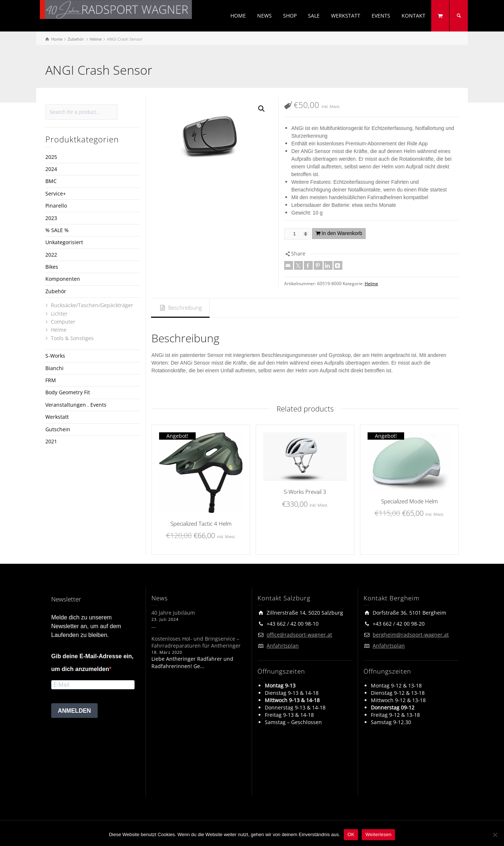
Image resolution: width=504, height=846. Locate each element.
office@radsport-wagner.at (299, 635)
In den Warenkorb (342, 233)
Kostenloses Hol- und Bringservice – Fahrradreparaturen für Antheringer (196, 642)
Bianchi (54, 368)
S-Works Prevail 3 (305, 492)
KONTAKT (413, 16)
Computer (63, 322)
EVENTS (381, 16)
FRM (51, 380)
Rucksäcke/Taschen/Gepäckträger (92, 305)
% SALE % (57, 230)
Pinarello (56, 206)
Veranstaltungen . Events (76, 405)
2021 (51, 441)
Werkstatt (57, 417)
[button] (262, 109)
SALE (314, 16)
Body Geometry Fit (68, 392)
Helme (371, 284)
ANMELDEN (74, 711)
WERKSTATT (346, 16)
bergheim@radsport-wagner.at (411, 635)
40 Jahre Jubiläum (173, 613)
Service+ (56, 193)
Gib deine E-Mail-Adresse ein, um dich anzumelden (92, 663)
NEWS (264, 16)
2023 (51, 218)
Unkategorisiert (64, 242)
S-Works (55, 356)
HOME (238, 16)
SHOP (290, 16)
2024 (51, 169)
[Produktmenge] (297, 234)
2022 (51, 255)
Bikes (52, 267)
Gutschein (58, 429)
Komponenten (63, 279)
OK (351, 834)
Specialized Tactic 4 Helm (201, 523)
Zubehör (56, 291)
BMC (51, 181)
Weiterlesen (378, 834)
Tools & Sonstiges (72, 338)
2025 (51, 157)
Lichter (59, 314)
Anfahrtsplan (283, 646)
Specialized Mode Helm (409, 501)
